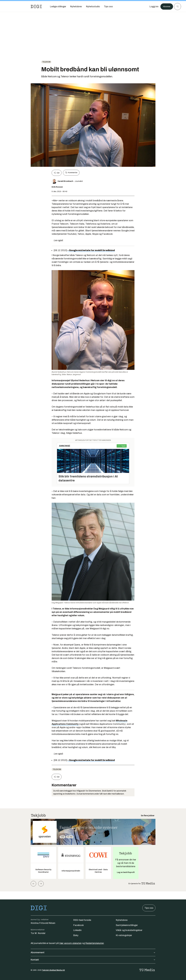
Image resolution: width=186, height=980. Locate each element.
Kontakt (93, 960)
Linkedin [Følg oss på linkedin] (77, 930)
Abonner (166, 7)
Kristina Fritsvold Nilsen (43, 923)
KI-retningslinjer (124, 935)
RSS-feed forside (82, 920)
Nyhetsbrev (122, 920)
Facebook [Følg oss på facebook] (78, 925)
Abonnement (93, 952)
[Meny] (178, 7)
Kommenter (71, 173)
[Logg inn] (153, 7)
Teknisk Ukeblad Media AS (53, 970)
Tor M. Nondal (38, 933)
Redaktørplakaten (95, 943)
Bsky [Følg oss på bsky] (76, 935)
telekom (46, 62)
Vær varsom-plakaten (70, 943)
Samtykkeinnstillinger (127, 925)
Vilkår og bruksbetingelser (129, 930)
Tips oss (149, 908)
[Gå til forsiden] (36, 7)
